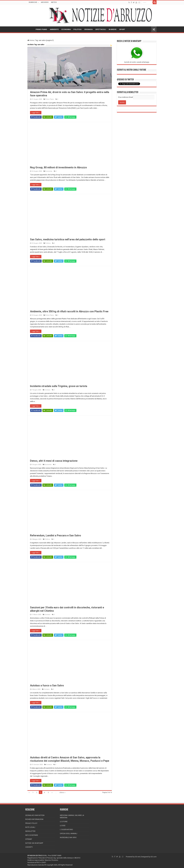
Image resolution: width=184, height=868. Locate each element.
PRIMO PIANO (41, 29)
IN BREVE (113, 29)
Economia (49, 171)
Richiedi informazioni (34, 819)
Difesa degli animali (69, 833)
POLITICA (77, 29)
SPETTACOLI (101, 29)
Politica (48, 243)
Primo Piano (50, 99)
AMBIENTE (54, 29)
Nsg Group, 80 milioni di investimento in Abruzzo (58, 167)
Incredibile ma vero (68, 837)
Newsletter (30, 831)
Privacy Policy (31, 823)
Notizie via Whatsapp (34, 843)
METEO (54, 2)
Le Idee (63, 826)
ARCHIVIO (45, 2)
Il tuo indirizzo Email (126, 97)
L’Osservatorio (66, 830)
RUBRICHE (33, 2)
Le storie (64, 822)
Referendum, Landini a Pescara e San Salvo (56, 535)
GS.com (154, 857)
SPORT (122, 29)
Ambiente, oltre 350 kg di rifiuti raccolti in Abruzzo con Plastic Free (69, 311)
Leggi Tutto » (36, 113)
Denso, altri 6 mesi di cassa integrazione (54, 461)
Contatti (29, 847)
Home (31, 40)
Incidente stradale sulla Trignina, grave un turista (59, 386)
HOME (31, 29)
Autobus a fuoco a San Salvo (47, 685)
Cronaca (47, 390)
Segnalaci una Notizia (35, 815)
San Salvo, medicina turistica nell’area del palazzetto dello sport (68, 239)
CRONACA (88, 29)
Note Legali (30, 827)
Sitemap (29, 839)
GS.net (137, 857)
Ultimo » (62, 792)
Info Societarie (32, 835)
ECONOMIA (66, 29)
